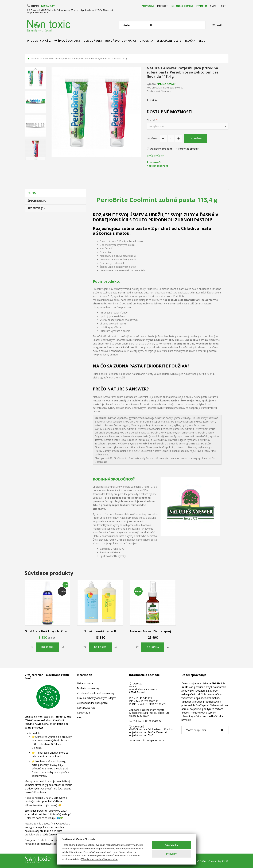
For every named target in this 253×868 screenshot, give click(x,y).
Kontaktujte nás (86, 708)
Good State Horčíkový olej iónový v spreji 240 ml (57, 631)
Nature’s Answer (166, 84)
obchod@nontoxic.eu (153, 740)
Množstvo (152, 139)
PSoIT (225, 861)
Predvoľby (171, 854)
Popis (32, 193)
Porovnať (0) (148, 6)
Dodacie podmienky (88, 688)
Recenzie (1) (36, 208)
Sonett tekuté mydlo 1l (100, 631)
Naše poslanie (85, 683)
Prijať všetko (171, 845)
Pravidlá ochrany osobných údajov (96, 698)
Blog (80, 718)
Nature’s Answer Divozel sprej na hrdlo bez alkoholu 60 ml (169, 631)
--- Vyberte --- (157, 126)
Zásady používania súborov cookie (99, 859)
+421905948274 (47, 6)
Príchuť (151, 120)
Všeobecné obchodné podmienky (96, 693)
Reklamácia (83, 713)
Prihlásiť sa (202, 6)
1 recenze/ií (154, 162)
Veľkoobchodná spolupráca (92, 703)
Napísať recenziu (157, 166)
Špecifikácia (37, 201)
